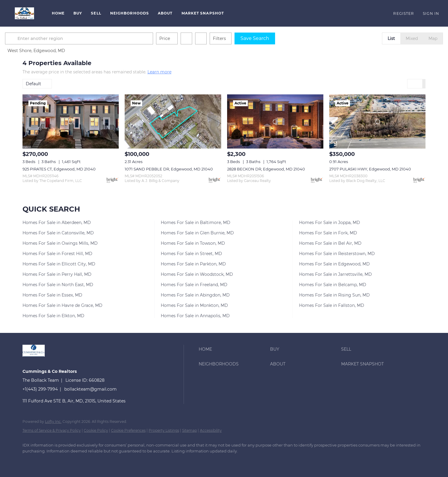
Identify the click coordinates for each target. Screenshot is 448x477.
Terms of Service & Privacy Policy (52, 430)
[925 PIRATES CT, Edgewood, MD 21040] (71, 121)
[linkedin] (47, 461)
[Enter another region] (99, 38)
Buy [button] (78, 13)
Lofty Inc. (53, 422)
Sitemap (190, 430)
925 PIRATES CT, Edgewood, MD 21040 (59, 169)
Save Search (272, 38)
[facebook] (30, 461)
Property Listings (164, 430)
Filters (237, 38)
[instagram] (81, 461)
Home (58, 13)
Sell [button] (96, 13)
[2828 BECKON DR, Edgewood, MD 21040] (275, 121)
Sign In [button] (431, 13)
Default (33, 84)
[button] (24, 13)
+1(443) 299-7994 (40, 389)
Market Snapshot (203, 13)
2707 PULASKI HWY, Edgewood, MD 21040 (370, 169)
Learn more (159, 72)
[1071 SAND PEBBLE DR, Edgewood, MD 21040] (173, 121)
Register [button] (404, 13)
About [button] (165, 13)
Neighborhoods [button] (130, 13)
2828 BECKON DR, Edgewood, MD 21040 (266, 169)
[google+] (98, 461)
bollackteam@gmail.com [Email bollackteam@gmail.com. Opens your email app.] (90, 389)
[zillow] (64, 461)
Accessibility (211, 430)
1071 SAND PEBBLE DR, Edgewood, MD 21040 (169, 169)
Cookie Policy (96, 430)
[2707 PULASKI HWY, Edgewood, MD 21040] (377, 121)
